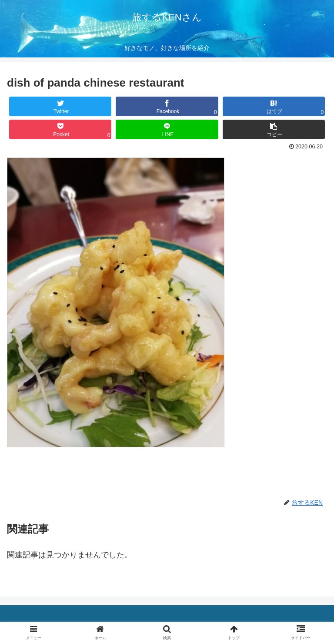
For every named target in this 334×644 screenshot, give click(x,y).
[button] (274, 129)
